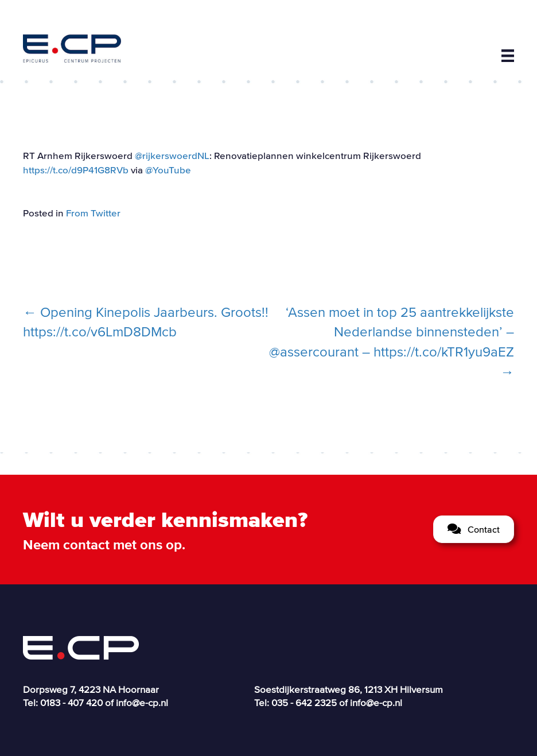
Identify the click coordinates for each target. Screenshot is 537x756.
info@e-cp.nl (142, 702)
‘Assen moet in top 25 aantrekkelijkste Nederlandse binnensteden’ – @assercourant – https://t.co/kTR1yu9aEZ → (392, 342)
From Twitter (93, 213)
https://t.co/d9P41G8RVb (76, 170)
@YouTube (168, 170)
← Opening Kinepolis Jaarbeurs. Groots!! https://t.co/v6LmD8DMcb (146, 322)
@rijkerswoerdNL (172, 155)
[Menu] (508, 56)
